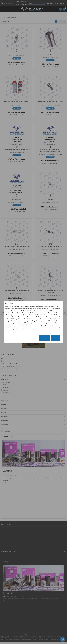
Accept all (42, 338)
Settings (53, 338)
